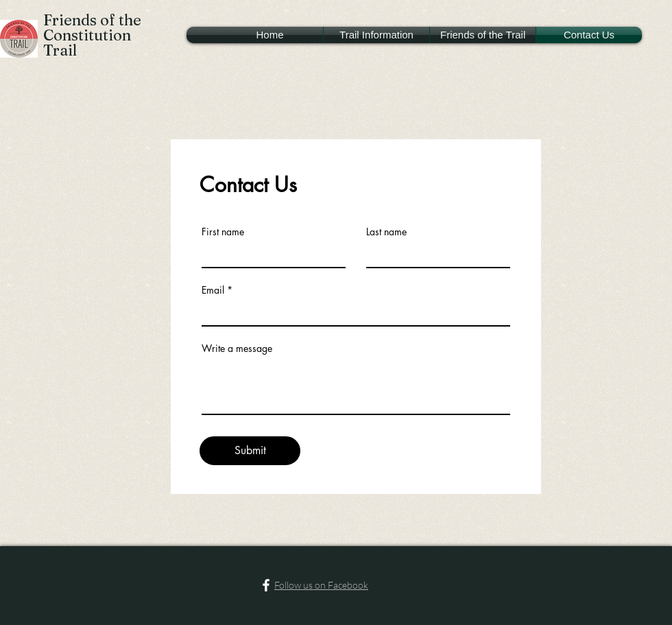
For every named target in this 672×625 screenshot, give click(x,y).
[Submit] (250, 451)
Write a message (237, 349)
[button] (376, 35)
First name (223, 232)
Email (213, 290)
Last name (386, 232)
